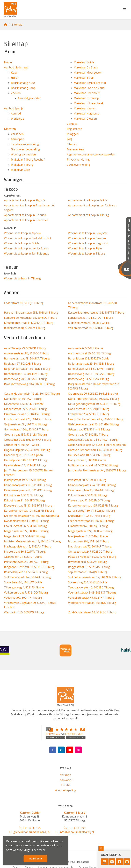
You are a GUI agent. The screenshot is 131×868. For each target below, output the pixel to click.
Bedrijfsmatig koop (23, 88)
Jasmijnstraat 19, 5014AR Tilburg (25, 480)
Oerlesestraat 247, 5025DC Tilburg (90, 552)
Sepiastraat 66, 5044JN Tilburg (88, 572)
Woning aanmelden (23, 154)
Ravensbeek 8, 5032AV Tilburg (88, 562)
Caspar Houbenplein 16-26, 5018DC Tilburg (32, 394)
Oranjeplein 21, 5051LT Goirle (23, 557)
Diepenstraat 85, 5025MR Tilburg (25, 409)
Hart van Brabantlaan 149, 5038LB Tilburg (95, 450)
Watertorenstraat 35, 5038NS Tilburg (92, 603)
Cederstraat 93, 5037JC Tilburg (24, 303)
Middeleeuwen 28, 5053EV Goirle (89, 323)
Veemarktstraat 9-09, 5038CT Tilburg (92, 592)
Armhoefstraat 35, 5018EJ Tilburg (89, 353)
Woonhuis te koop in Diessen (87, 238)
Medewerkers (76, 149)
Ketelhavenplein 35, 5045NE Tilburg (91, 490)
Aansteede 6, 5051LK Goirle (85, 348)
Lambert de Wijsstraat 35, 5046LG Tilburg (31, 318)
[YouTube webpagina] (70, 750)
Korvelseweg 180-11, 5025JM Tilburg (92, 511)
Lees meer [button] (39, 850)
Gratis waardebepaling (25, 149)
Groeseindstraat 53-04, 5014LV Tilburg (93, 440)
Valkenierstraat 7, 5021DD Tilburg (26, 592)
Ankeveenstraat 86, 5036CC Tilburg (27, 353)
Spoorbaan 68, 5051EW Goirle (23, 582)
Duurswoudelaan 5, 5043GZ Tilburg (27, 414)
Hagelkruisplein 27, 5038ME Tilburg (27, 450)
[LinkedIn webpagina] (61, 750)
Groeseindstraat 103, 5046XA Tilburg (28, 440)
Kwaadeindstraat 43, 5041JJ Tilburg (26, 521)
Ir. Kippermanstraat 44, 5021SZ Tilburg (93, 465)
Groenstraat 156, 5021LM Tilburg (26, 435)
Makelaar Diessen (85, 119)
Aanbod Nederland (16, 67)
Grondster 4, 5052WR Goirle (22, 445)
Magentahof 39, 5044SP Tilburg (24, 536)
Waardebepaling (65, 790)
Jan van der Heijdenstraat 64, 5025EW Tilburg (97, 470)
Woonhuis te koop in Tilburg (87, 254)
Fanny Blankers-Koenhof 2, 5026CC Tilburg (96, 419)
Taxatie (65, 785)
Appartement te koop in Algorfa (25, 200)
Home (8, 62)
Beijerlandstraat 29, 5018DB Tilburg (91, 364)
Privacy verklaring (78, 160)
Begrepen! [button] (36, 859)
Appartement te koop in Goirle (88, 200)
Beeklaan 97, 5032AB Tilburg (23, 364)
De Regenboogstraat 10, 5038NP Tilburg (94, 404)
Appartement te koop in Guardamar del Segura (29, 208)
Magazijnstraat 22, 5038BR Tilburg (26, 531)
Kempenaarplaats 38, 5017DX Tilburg (28, 485)
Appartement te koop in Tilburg (89, 215)
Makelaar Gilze (20, 170)
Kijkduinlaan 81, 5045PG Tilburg (24, 500)
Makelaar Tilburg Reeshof (28, 160)
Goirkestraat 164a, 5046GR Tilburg (26, 429)
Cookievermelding (78, 165)
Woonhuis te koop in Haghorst (88, 243)
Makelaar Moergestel (88, 73)
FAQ (69, 139)
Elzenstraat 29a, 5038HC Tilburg (89, 414)
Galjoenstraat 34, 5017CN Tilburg (26, 424)
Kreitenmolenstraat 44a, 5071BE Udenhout (32, 516)
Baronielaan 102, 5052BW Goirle (89, 358)
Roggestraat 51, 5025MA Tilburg (89, 567)
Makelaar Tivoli (84, 78)
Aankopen (17, 139)
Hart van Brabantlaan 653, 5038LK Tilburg (31, 313)
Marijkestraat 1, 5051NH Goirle (88, 536)
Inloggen (73, 134)
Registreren (74, 129)
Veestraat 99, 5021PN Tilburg (23, 598)
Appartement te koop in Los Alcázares (92, 205)
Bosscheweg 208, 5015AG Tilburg (25, 379)
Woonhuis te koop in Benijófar (88, 233)
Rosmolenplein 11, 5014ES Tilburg (26, 572)
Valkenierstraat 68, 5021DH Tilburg (91, 328)
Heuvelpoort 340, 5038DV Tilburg (26, 460)
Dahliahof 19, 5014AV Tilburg (23, 399)
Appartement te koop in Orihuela (25, 215)
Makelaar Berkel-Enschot (90, 83)
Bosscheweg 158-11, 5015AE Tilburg (91, 374)
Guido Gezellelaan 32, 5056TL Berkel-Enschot (97, 445)
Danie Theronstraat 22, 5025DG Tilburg (94, 399)
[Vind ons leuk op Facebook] (53, 750)
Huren (15, 78)
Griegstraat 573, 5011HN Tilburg (89, 429)
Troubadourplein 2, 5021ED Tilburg (91, 587)
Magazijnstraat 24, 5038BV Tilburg (90, 531)
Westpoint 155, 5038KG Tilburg (24, 612)
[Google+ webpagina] (78, 750)
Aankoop (65, 780)
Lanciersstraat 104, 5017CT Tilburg (91, 318)
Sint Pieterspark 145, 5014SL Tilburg (27, 577)
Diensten (10, 129)
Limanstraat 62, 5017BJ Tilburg (88, 526)
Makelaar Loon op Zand (89, 88)
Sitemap (72, 144)
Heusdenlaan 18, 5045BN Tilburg (89, 455)
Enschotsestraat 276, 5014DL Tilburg (28, 419)
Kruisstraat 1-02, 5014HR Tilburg (89, 516)
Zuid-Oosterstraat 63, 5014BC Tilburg (92, 612)
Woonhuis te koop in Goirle (22, 243)
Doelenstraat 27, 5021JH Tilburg (89, 409)
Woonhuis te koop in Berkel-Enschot (28, 238)
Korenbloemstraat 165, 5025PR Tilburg (93, 505)
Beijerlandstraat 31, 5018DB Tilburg (27, 369)
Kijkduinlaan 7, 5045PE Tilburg (88, 495)
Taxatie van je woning (25, 144)
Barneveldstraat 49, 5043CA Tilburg (27, 358)
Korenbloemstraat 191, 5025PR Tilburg (29, 511)
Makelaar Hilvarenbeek (89, 103)
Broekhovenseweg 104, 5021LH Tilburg (29, 384)
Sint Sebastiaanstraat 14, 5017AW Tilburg (95, 577)
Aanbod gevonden (29, 98)
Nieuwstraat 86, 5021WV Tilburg (25, 552)
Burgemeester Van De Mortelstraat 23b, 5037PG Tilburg (94, 386)
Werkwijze (17, 119)
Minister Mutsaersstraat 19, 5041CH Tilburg (32, 541)
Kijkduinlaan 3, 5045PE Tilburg (24, 495)
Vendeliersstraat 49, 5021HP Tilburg (91, 598)
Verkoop (66, 775)
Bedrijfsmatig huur (23, 83)
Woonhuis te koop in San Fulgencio (27, 254)
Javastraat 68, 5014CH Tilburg (87, 480)
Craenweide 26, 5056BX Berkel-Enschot (93, 394)
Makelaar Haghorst (86, 113)
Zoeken (16, 93)
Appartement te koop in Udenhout (26, 220)
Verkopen (17, 134)
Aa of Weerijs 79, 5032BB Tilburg (25, 348)
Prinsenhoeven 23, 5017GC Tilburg (26, 562)
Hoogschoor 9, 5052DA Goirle (87, 460)
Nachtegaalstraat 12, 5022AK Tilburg (28, 546)
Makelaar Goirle (84, 62)
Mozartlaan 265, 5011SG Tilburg (89, 541)
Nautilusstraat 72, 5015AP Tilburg (90, 546)
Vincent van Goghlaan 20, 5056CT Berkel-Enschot (31, 605)
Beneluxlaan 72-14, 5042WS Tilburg (91, 369)
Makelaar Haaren (85, 108)
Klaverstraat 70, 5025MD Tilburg (89, 500)
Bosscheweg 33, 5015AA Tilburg (89, 379)
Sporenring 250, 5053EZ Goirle (88, 582)
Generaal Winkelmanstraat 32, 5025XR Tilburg (92, 305)
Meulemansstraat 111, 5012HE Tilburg (29, 323)
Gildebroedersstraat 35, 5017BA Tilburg (93, 424)
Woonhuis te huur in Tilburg (22, 278)
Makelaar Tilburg (22, 165)
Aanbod (16, 113)
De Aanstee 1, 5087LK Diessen (23, 404)
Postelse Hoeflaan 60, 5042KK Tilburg (92, 557)
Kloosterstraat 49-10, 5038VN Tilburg (28, 505)
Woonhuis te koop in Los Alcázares (27, 248)
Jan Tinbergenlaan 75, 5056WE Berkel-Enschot (29, 473)
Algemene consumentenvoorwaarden (91, 154)
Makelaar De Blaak (86, 67)
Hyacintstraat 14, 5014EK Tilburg (25, 465)
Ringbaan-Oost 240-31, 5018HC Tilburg (29, 567)
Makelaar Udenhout (87, 93)
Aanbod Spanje (14, 108)
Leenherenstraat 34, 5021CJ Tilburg (91, 521)
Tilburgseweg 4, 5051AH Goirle (24, 587)
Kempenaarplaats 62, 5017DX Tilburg (28, 490)
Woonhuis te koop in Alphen (22, 233)
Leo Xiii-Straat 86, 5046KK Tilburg (26, 526)
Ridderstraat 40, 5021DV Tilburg (25, 328)
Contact (72, 124)
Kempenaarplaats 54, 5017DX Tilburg (92, 485)
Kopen (15, 73)
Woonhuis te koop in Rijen (85, 248)
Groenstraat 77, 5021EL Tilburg (88, 435)
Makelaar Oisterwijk (86, 98)
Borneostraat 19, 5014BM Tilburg (26, 374)
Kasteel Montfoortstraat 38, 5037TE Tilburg (96, 313)
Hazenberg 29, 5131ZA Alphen (23, 455)
